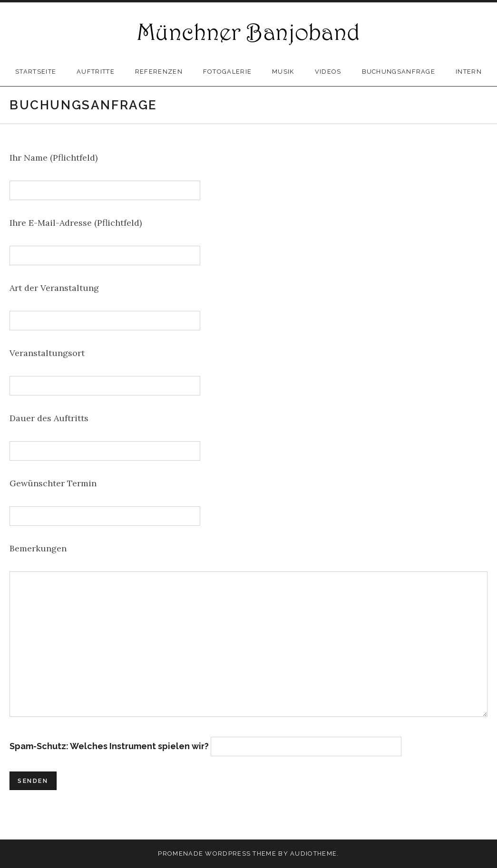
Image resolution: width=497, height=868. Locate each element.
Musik (283, 72)
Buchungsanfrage (399, 72)
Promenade (180, 854)
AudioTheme (313, 854)
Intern (469, 72)
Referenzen (159, 72)
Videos (328, 72)
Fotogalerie (227, 72)
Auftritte (96, 72)
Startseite (36, 72)
